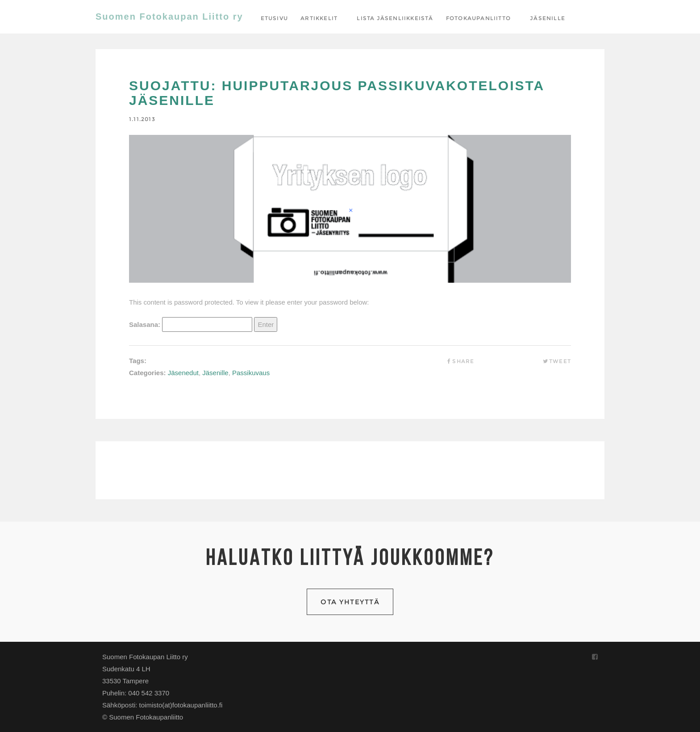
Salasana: (191, 324)
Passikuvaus (251, 373)
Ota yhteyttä (350, 602)
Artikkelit (319, 18)
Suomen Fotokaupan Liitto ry (169, 17)
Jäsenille (548, 18)
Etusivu (274, 18)
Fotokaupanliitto (478, 18)
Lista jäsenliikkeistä (395, 18)
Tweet (557, 361)
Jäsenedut (183, 373)
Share (460, 361)
